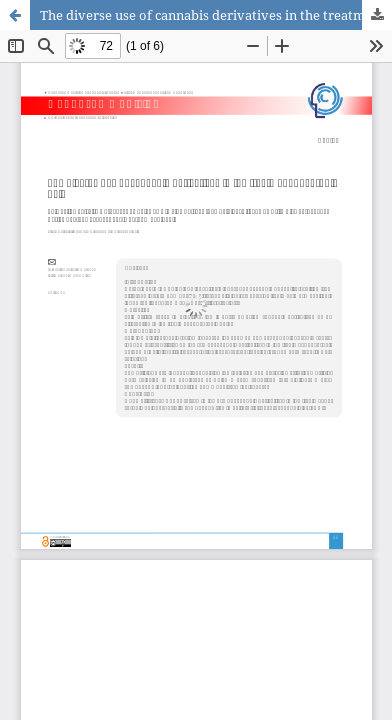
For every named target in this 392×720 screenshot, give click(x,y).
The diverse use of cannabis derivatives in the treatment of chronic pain (216, 15)
